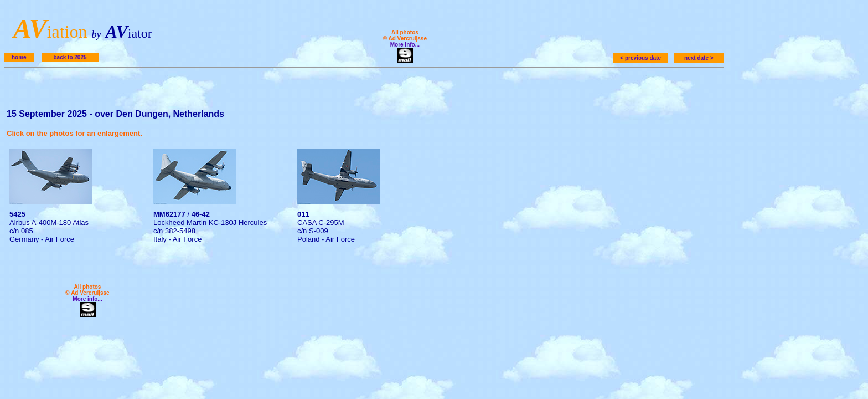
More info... (405, 45)
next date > (699, 58)
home (19, 57)
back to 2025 (70, 57)
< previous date (640, 58)
